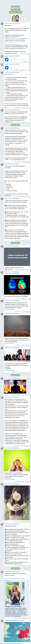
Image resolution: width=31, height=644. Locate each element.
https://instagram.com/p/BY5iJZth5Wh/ (15, 563)
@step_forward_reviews (11, 450)
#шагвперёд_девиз (10, 543)
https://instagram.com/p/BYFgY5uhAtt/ (15, 335)
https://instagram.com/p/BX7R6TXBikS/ (15, 283)
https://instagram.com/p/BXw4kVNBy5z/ (15, 134)
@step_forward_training (11, 446)
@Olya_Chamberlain (16, 455)
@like (23, 92)
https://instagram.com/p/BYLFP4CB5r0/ (15, 388)
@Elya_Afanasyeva (9, 456)
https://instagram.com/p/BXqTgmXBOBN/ (15, 21)
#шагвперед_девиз (10, 117)
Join (23, 2)
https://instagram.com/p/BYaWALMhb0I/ (15, 470)
